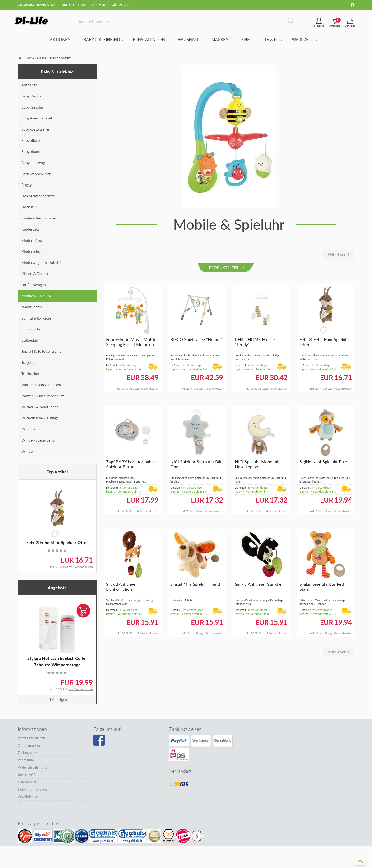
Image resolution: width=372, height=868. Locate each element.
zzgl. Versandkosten (81, 569)
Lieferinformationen (32, 792)
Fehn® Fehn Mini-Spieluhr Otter (57, 545)
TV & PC (273, 42)
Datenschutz (27, 785)
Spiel (248, 42)
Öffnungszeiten (29, 748)
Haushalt (190, 42)
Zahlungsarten (28, 755)
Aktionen (62, 42)
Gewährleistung (29, 799)
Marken (222, 42)
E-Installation (151, 42)
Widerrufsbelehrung (32, 770)
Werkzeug (305, 42)
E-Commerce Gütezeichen (112, 5)
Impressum (26, 763)
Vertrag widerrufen (31, 741)
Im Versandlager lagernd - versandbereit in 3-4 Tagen (124, 372)
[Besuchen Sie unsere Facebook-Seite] (99, 743)
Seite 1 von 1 (339, 257)
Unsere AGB (27, 777)
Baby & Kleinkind (103, 42)
